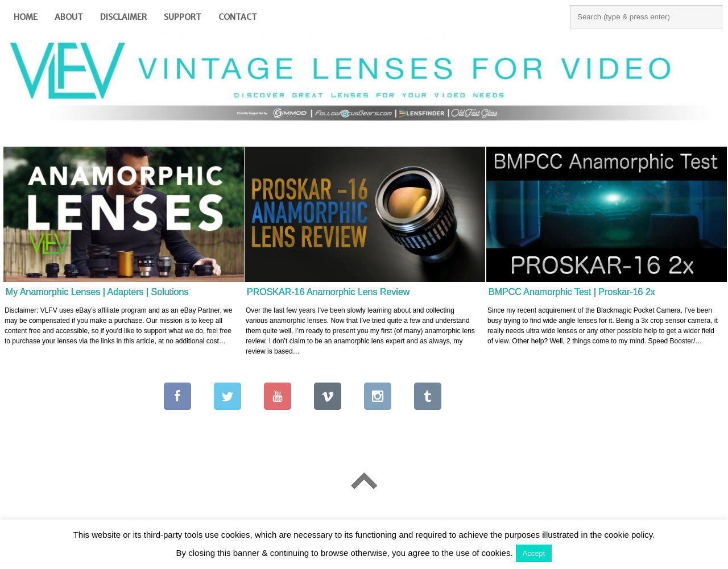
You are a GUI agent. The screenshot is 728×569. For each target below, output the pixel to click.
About (69, 17)
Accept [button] (534, 553)
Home (26, 17)
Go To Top (364, 481)
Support (183, 17)
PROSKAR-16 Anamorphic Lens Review (328, 292)
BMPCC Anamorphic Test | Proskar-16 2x (572, 292)
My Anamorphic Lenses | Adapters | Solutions (97, 292)
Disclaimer (123, 17)
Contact (238, 17)
